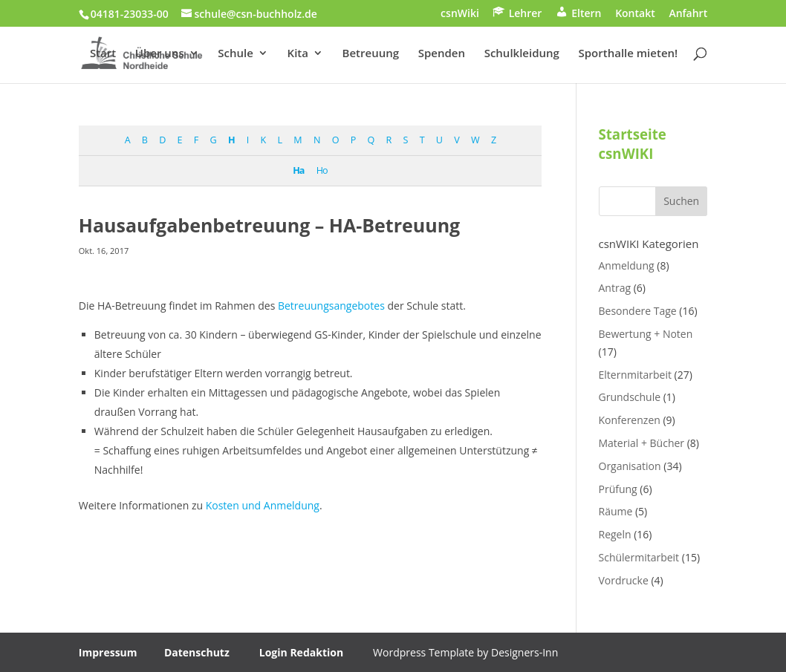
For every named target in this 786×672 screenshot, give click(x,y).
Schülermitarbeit (639, 557)
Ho (322, 170)
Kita (298, 54)
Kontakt (635, 14)
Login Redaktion (301, 652)
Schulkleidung (522, 54)
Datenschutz (197, 652)
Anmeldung (627, 265)
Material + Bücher (642, 443)
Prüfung (618, 489)
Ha (298, 170)
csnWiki (460, 14)
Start (103, 54)
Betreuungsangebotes (331, 306)
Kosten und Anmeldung (261, 505)
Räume (616, 511)
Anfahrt (688, 14)
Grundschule (630, 397)
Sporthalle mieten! (629, 54)
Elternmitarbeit (635, 375)
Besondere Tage (638, 311)
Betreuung (371, 54)
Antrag (615, 288)
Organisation (630, 466)
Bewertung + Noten (646, 334)
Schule (236, 54)
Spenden (442, 54)
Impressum (108, 652)
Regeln (615, 534)
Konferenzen (630, 420)
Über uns (160, 54)
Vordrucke (624, 580)
